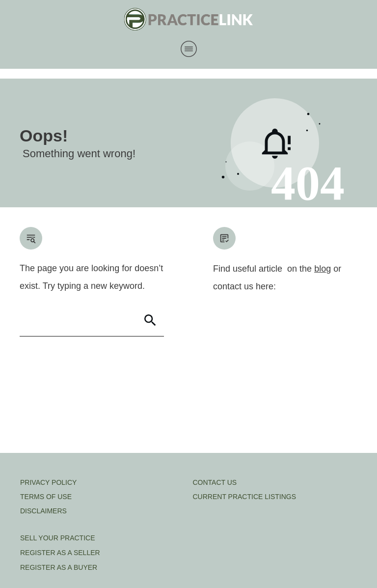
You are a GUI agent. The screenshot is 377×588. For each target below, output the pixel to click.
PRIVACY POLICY (48, 482)
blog (323, 269)
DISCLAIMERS (43, 511)
